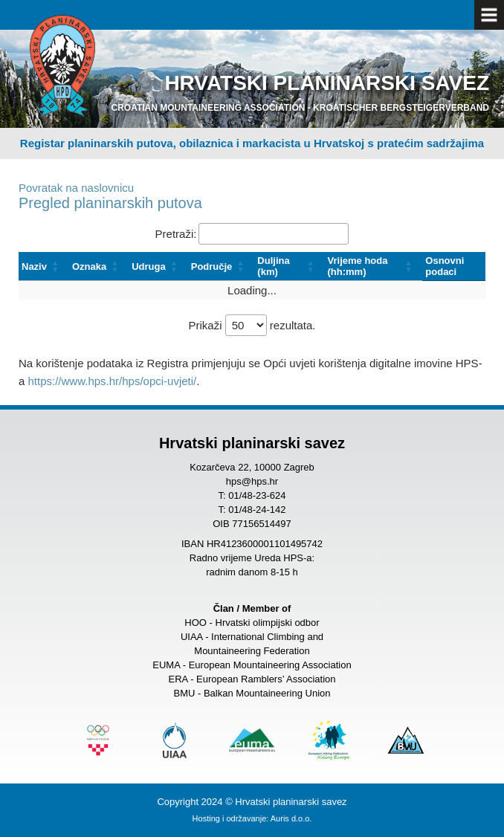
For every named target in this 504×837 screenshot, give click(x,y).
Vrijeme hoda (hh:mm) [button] (358, 266)
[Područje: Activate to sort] (222, 266)
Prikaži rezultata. (252, 325)
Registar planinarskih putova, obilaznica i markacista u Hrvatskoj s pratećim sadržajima (252, 143)
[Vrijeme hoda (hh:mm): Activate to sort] (374, 266)
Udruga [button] (149, 266)
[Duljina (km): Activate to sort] (289, 266)
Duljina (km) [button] (273, 266)
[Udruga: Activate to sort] (158, 266)
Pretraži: (176, 234)
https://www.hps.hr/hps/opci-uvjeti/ (113, 381)
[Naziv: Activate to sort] (44, 266)
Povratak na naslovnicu (76, 188)
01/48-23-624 (257, 495)
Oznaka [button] (89, 266)
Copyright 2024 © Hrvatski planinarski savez (252, 802)
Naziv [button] (34, 266)
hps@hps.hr (252, 481)
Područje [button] (212, 266)
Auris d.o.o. (291, 818)
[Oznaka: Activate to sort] (99, 266)
